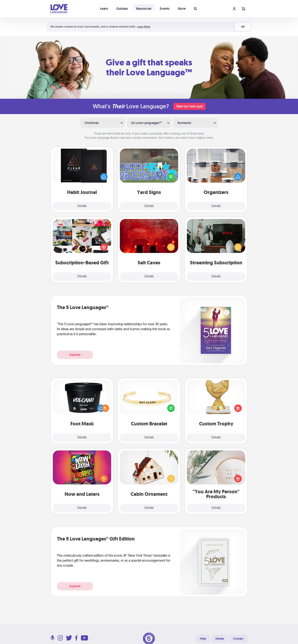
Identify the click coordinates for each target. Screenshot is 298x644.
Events (165, 9)
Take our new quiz (189, 106)
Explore (75, 355)
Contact (238, 639)
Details (82, 206)
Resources (144, 9)
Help (203, 639)
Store (182, 9)
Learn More (144, 27)
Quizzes (122, 9)
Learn (104, 9)
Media (220, 639)
